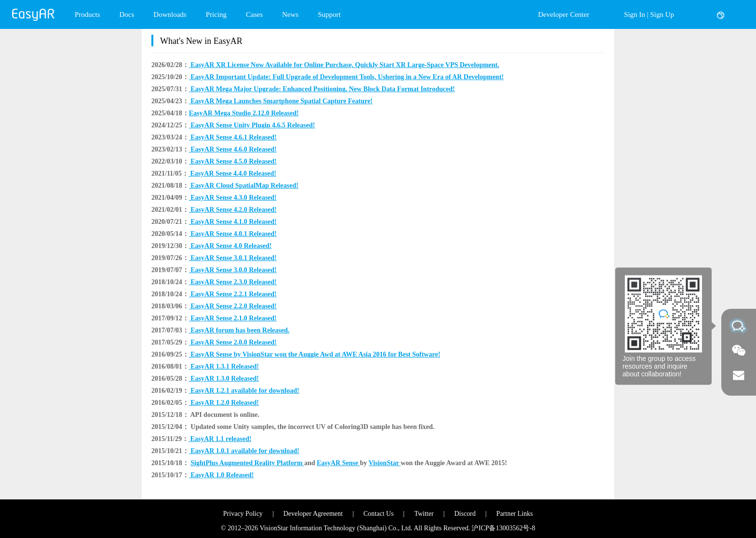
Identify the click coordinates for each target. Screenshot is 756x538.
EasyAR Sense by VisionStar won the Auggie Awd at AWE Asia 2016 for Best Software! (315, 354)
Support (329, 14)
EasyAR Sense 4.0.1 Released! (233, 234)
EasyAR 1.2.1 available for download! (244, 391)
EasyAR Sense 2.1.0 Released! (233, 318)
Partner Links (514, 514)
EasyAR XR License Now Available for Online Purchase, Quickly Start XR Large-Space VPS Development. (344, 65)
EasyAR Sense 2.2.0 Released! (233, 306)
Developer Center (564, 14)
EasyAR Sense (338, 463)
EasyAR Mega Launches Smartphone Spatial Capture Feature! (281, 101)
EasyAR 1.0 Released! (222, 475)
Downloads (170, 14)
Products (88, 14)
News (290, 14)
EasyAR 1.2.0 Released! (224, 403)
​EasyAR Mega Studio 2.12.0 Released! (244, 113)
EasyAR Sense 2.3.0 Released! (233, 282)
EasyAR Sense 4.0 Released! (230, 246)
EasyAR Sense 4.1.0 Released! (233, 222)
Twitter (424, 514)
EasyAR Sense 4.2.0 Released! (233, 210)
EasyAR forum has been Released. (239, 330)
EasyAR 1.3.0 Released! (224, 379)
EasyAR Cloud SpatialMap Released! (244, 186)
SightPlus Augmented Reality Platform (247, 463)
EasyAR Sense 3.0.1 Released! (233, 258)
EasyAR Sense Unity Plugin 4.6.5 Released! (252, 125)
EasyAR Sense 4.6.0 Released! (233, 149)
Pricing (216, 14)
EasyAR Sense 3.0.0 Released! (233, 270)
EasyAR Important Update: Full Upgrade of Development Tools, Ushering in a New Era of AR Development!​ (346, 77)
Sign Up (662, 14)
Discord (465, 514)
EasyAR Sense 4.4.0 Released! (232, 173)
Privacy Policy (243, 514)
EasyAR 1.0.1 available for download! (244, 451)
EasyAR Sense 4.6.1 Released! (233, 137)
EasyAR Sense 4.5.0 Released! (233, 161)
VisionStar (385, 463)
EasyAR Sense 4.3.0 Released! (233, 198)
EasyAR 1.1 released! (220, 439)
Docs (127, 14)
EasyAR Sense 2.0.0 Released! (233, 342)
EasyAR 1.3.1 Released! (224, 366)
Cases (254, 14)
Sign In (634, 14)
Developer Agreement (313, 514)
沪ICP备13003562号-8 (503, 528)
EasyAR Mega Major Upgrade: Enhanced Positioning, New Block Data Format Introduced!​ (322, 89)
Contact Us (379, 514)
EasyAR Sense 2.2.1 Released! (233, 294)
